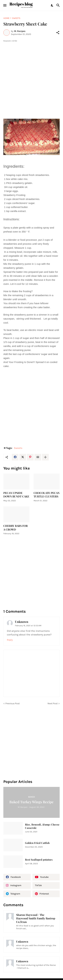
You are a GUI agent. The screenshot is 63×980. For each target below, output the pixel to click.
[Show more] (45, 457)
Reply (10, 640)
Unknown (22, 622)
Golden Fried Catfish (37, 843)
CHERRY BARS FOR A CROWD (16, 527)
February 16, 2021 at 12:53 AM (28, 626)
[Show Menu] (5, 5)
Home (6, 18)
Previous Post (13, 703)
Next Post (53, 703)
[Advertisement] (32, 74)
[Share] (58, 33)
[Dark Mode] (52, 5)
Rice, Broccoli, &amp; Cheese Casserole (42, 826)
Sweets (16, 18)
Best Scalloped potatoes (39, 860)
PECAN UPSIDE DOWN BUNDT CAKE (16, 495)
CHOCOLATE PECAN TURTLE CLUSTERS (47, 495)
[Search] (59, 5)
